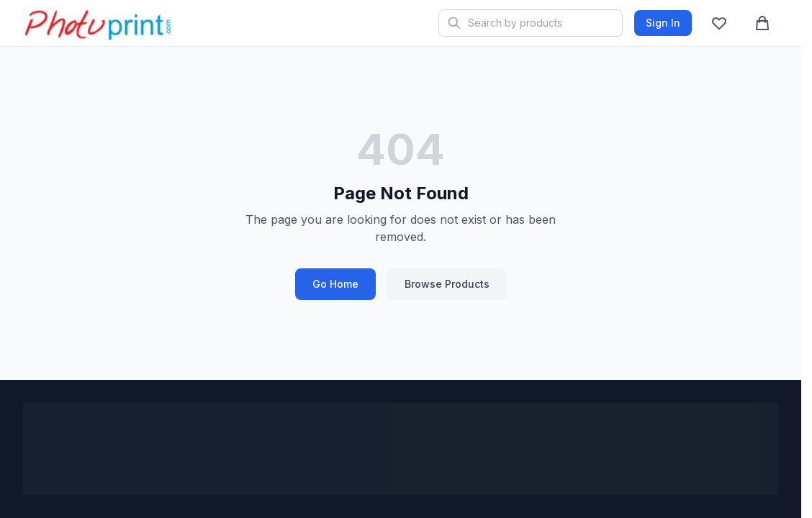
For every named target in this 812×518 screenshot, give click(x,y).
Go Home (335, 284)
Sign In (663, 23)
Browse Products (447, 284)
